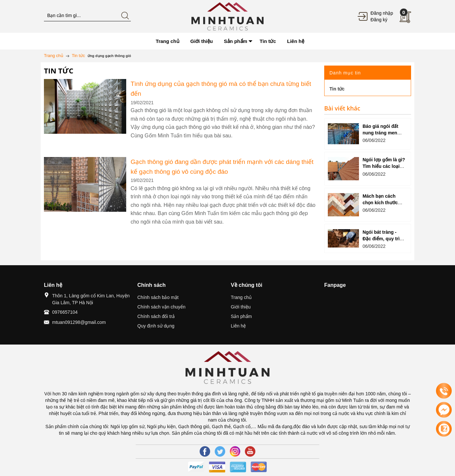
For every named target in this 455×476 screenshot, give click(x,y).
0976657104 (65, 312)
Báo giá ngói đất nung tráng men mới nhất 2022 (380, 133)
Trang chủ (241, 297)
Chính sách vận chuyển (161, 307)
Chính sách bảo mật (158, 297)
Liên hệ (238, 326)
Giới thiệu (241, 307)
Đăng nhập (382, 13)
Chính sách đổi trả (156, 316)
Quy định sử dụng (156, 326)
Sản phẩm (241, 316)
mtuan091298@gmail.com (79, 322)
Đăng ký (379, 20)
